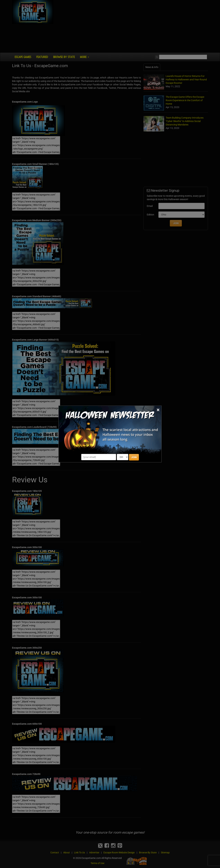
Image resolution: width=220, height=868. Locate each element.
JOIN (134, 457)
